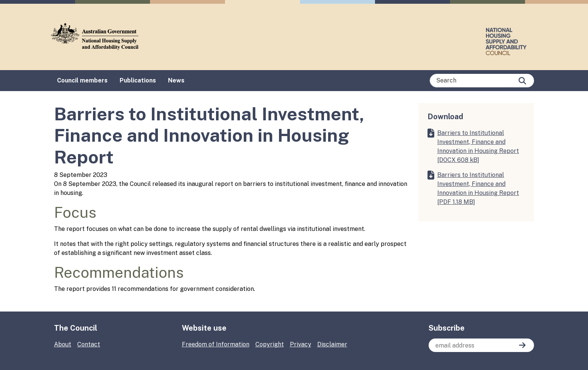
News (176, 80)
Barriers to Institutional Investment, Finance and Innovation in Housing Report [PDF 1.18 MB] (478, 188)
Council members (82, 80)
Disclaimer (332, 344)
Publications (138, 80)
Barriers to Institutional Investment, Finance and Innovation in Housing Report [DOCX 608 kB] (478, 146)
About (63, 344)
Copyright (270, 344)
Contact (89, 344)
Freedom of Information (216, 344)
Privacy (301, 344)
